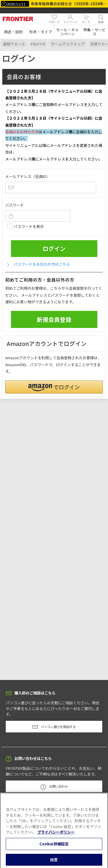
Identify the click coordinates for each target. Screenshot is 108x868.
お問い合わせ (54, 787)
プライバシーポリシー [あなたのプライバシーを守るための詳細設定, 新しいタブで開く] (56, 834)
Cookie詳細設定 (54, 846)
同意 (54, 862)
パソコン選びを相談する (54, 727)
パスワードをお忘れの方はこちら (38, 264)
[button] (14, 32)
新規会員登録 (54, 319)
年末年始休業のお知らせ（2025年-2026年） (69, 4)
